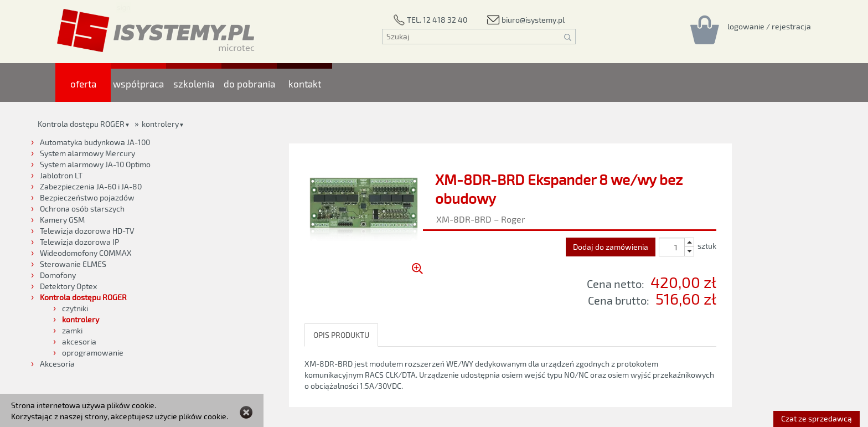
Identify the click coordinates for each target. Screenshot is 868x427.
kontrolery (160, 124)
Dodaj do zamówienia (611, 247)
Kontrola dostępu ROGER (81, 124)
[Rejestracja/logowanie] (769, 26)
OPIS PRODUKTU (341, 335)
